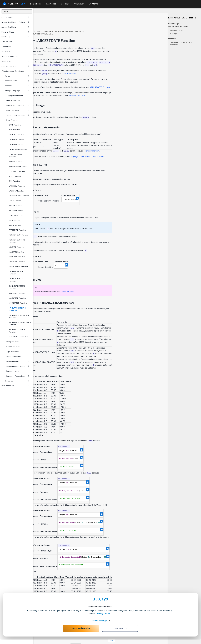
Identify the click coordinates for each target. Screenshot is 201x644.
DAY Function (14, 181)
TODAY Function (16, 225)
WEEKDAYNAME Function (19, 196)
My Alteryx (93, 4)
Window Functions (18, 356)
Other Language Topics (18, 366)
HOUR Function (15, 201)
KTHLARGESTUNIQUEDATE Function (19, 316)
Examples (172, 39)
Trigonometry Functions (18, 115)
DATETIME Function (17, 135)
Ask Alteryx (15, 51)
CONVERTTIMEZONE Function (17, 287)
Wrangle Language (17, 91)
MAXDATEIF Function (17, 298)
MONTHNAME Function (18, 166)
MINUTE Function (16, 205)
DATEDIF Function (16, 144)
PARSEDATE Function (17, 230)
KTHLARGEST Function (133, 80)
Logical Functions (18, 100)
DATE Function (15, 125)
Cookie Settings (99, 625)
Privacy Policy (103, 618)
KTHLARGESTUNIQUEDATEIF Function (20, 323)
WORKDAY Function (17, 262)
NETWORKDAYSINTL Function (17, 241)
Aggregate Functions (18, 95)
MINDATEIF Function (17, 293)
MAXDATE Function (17, 252)
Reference (17, 381)
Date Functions (18, 120)
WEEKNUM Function (17, 186)
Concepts (17, 86)
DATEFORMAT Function (18, 149)
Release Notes (15, 17)
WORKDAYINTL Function (19, 267)
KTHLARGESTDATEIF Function (17, 331)
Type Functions (18, 351)
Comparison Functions (18, 105)
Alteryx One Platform (15, 27)
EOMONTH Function (17, 171)
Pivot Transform (102, 66)
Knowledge (51, 4)
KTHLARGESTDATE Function (17, 309)
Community (79, 4)
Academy (65, 4)
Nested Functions (18, 347)
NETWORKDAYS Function (19, 235)
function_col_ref (177, 30)
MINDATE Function (16, 247)
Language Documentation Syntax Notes (120, 149)
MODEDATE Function (17, 257)
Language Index (13, 371)
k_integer (174, 33)
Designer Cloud (15, 32)
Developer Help (15, 386)
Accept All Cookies (81, 633)
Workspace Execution (15, 56)
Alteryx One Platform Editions (15, 22)
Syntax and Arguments (178, 26)
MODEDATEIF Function (18, 303)
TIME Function (15, 130)
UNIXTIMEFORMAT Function (16, 155)
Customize (120, 633)
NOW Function (15, 220)
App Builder (15, 47)
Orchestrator (15, 61)
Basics (17, 76)
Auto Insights (15, 42)
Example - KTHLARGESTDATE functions (182, 43)
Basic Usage (174, 24)
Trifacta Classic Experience (15, 71)
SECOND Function (16, 210)
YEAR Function (15, 176)
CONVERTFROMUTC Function (17, 273)
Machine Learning (15, 66)
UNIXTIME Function (16, 215)
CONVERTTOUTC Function (16, 280)
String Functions (18, 342)
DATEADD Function (17, 140)
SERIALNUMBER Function (19, 337)
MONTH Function (16, 162)
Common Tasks (17, 81)
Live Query (15, 37)
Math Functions (18, 110)
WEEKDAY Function (17, 191)
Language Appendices (18, 376)
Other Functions (18, 361)
